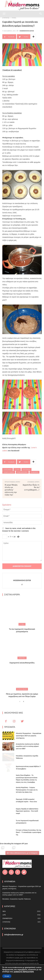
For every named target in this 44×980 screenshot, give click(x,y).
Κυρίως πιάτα (22, 689)
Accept (7, 976)
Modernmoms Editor (27, 31)
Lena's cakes (9, 472)
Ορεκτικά (22, 658)
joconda (26, 469)
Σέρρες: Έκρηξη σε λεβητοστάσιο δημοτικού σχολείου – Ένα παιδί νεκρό (27, 811)
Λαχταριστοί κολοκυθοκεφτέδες (22, 663)
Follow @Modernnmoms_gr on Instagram (22, 853)
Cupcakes (8, 469)
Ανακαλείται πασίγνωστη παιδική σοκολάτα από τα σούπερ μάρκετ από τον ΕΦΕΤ (28, 746)
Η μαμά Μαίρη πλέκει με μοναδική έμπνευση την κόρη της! (11, 490)
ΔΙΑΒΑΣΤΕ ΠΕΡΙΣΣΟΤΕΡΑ (24, 972)
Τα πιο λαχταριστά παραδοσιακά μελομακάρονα (22, 630)
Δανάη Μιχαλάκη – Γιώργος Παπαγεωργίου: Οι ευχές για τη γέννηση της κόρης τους (27, 790)
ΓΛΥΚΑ (22, 624)
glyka (17, 469)
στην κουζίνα (22, 472)
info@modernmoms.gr (14, 935)
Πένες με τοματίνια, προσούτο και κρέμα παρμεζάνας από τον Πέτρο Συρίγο (22, 695)
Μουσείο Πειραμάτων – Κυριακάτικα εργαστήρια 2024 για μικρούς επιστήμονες (29, 736)
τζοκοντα (34, 472)
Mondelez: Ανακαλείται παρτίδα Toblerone (16, 899)
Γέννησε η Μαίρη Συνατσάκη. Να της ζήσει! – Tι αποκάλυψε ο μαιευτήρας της (29, 832)
